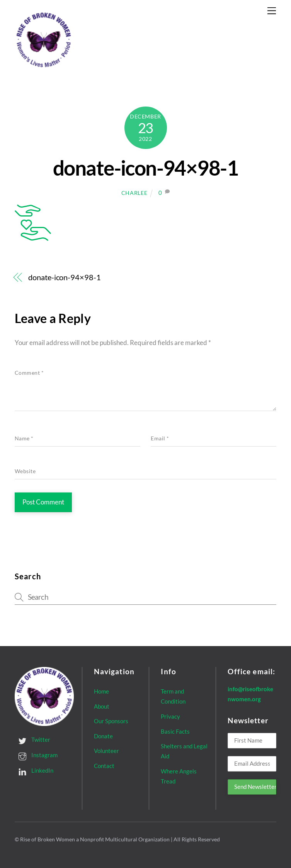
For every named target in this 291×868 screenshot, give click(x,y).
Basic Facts (175, 731)
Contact (104, 766)
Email (160, 438)
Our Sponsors (111, 721)
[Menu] (272, 11)
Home (101, 691)
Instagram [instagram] (36, 755)
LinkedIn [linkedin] (34, 770)
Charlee (134, 193)
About (102, 706)
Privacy (170, 716)
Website (25, 471)
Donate (103, 736)
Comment (29, 373)
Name (24, 438)
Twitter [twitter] (32, 739)
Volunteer (106, 751)
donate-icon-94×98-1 (145, 168)
